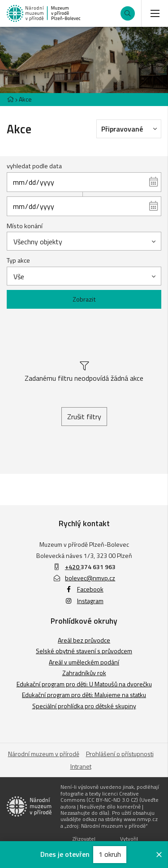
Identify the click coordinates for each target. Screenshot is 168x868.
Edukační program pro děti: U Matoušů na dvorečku (84, 684)
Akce (25, 99)
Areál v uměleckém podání (84, 662)
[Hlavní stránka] (10, 99)
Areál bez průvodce (84, 640)
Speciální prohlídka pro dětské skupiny (84, 706)
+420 (73, 567)
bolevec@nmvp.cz (84, 578)
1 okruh (110, 854)
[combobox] (84, 241)
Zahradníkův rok (84, 673)
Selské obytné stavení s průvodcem (84, 651)
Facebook (84, 589)
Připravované (131, 128)
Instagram (84, 601)
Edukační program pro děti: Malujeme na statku (84, 695)
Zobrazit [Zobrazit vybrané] (84, 299)
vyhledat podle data (34, 166)
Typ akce (18, 260)
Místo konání (25, 226)
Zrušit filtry (84, 417)
